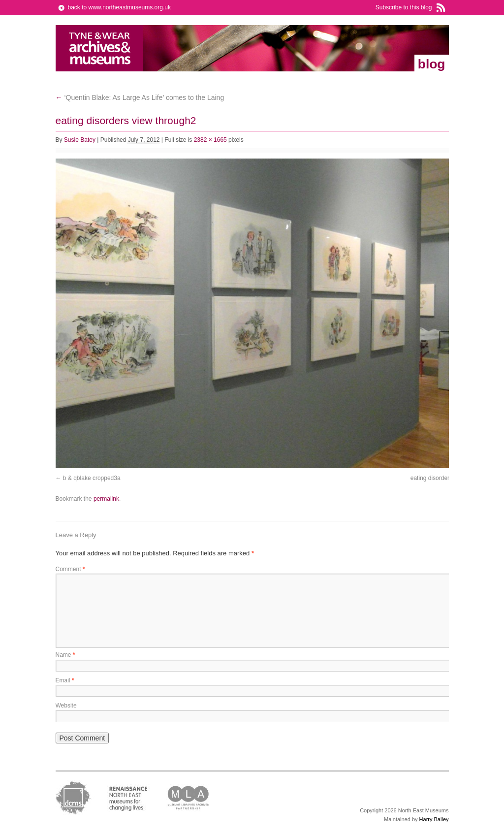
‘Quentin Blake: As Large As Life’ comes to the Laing (140, 97)
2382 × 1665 (210, 140)
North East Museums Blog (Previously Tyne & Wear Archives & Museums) (100, 48)
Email (65, 680)
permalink (106, 499)
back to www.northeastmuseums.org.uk (119, 7)
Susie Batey (80, 140)
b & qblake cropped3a (92, 478)
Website (66, 706)
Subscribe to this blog (404, 7)
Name (65, 655)
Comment (70, 569)
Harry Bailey (434, 819)
